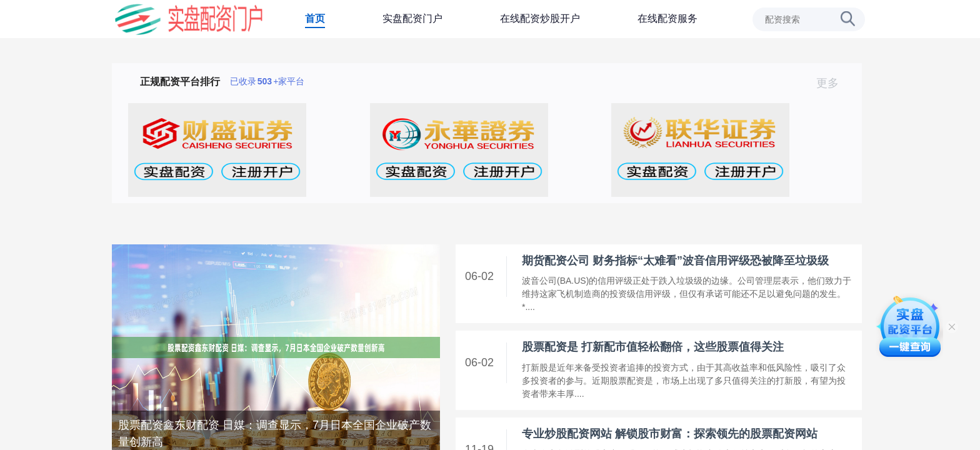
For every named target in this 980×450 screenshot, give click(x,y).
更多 (833, 83)
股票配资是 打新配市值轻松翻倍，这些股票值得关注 (653, 347)
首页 (315, 18)
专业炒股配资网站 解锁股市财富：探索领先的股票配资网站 (670, 434)
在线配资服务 (667, 18)
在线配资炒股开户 (540, 18)
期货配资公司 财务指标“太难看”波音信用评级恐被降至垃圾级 (675, 261)
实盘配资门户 (412, 18)
